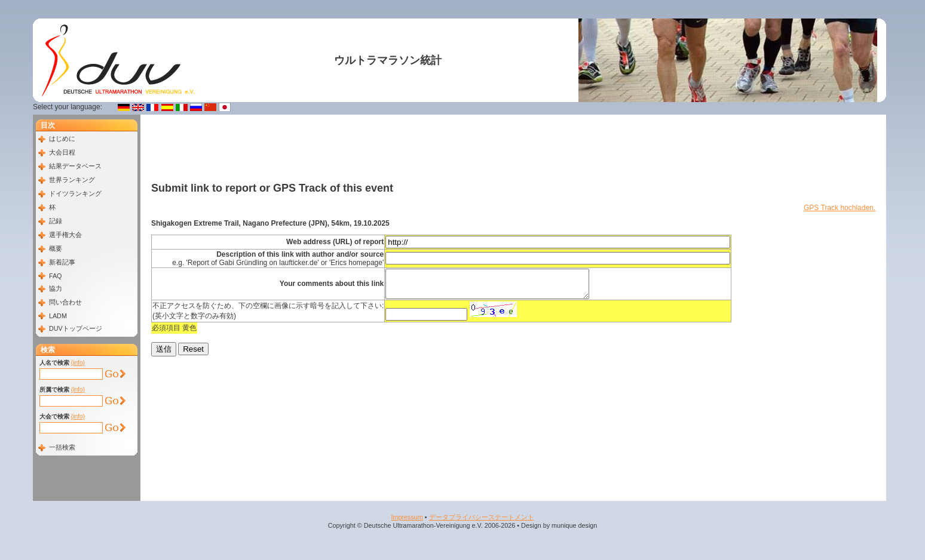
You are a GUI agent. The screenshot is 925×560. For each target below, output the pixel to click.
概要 (56, 248)
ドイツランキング (75, 193)
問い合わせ (65, 302)
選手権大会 (65, 235)
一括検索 (62, 447)
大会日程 (62, 152)
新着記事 (62, 262)
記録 (56, 221)
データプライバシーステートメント (482, 517)
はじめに (62, 139)
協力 (56, 288)
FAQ (56, 276)
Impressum (407, 517)
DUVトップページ (76, 328)
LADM (58, 316)
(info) (78, 363)
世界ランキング (72, 180)
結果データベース (75, 166)
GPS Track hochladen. (840, 208)
